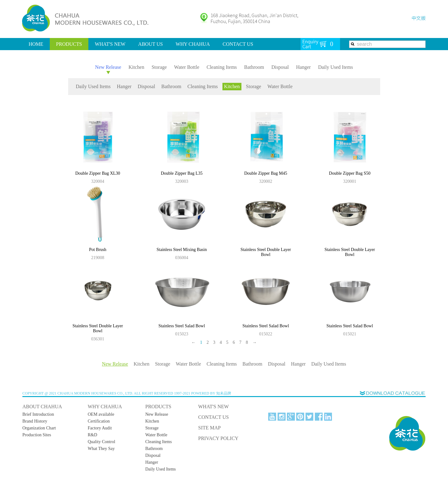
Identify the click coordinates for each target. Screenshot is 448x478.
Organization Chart (39, 428)
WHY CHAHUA (193, 44)
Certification (99, 421)
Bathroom (254, 67)
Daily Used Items (335, 67)
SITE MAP (209, 428)
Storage (159, 67)
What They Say (101, 449)
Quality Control (101, 442)
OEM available (101, 414)
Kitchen (136, 67)
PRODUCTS (69, 44)
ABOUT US (150, 44)
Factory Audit (100, 428)
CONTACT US (238, 44)
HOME (36, 44)
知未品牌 (224, 393)
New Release (108, 67)
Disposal (280, 67)
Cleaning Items (222, 67)
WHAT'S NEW (110, 44)
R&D (92, 435)
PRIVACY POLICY (218, 438)
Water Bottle (187, 67)
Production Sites (37, 435)
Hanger (303, 67)
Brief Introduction (38, 414)
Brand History (35, 421)
